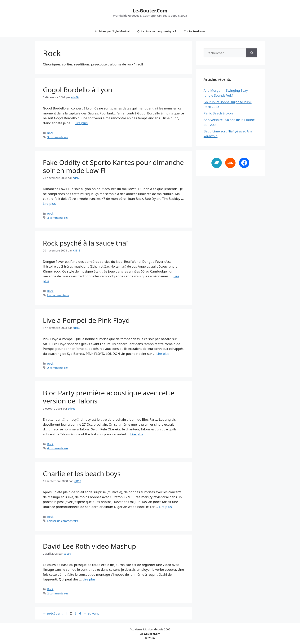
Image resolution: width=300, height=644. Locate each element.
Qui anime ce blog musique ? (157, 31)
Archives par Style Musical (112, 31)
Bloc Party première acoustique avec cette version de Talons (109, 397)
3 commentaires (58, 137)
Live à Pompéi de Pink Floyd (86, 320)
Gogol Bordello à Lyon (78, 90)
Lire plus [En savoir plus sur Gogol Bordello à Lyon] (81, 123)
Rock (50, 133)
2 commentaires (58, 368)
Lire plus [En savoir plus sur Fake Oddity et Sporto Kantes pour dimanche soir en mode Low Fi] (49, 204)
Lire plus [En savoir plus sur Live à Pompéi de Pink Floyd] (163, 354)
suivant (91, 613)
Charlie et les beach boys (82, 474)
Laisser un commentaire (63, 521)
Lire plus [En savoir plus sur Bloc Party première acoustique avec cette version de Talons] (137, 434)
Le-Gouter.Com (150, 11)
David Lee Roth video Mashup (89, 546)
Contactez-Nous (194, 31)
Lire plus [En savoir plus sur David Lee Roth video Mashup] (89, 579)
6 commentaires (58, 448)
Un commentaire (58, 295)
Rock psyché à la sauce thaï (85, 243)
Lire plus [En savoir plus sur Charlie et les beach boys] (165, 507)
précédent (53, 613)
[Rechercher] (252, 53)
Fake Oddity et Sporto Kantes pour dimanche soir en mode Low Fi (113, 166)
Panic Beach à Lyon (218, 113)
